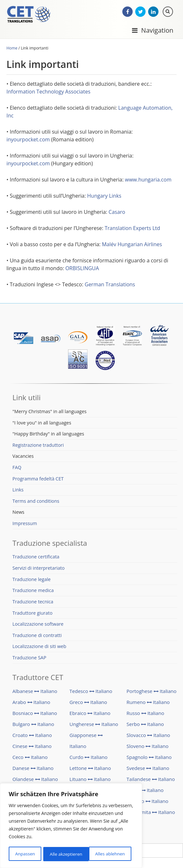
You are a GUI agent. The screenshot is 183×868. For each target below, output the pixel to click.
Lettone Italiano (90, 769)
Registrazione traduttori (38, 445)
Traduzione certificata (36, 557)
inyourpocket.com (28, 140)
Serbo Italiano (145, 725)
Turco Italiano (145, 791)
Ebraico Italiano (90, 714)
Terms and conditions (36, 501)
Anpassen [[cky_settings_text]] (25, 854)
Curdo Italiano (88, 758)
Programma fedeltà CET (38, 479)
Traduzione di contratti (37, 636)
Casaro (117, 213)
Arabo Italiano (31, 703)
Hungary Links (104, 196)
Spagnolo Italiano (149, 758)
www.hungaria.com (148, 180)
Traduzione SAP (30, 658)
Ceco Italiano (30, 758)
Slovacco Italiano (148, 736)
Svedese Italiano (148, 769)
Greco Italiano (88, 703)
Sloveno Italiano (147, 747)
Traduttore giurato (33, 613)
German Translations (110, 285)
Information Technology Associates (48, 92)
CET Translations (31, 16)
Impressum (25, 524)
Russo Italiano (145, 714)
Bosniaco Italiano (35, 714)
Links (18, 490)
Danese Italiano (33, 769)
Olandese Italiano (35, 780)
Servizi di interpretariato (39, 569)
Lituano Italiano (90, 780)
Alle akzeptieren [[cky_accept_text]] (111, 854)
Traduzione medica (33, 591)
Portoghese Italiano (152, 692)
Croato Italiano (32, 736)
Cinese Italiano (32, 747)
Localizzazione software (38, 625)
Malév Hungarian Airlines (132, 245)
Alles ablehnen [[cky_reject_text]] (64, 854)
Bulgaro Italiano (33, 725)
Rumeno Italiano (148, 703)
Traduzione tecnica (33, 602)
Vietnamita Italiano (151, 813)
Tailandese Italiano (151, 780)
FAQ (17, 468)
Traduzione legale (32, 580)
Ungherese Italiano (94, 725)
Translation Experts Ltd (132, 229)
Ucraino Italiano (147, 802)
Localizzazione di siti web (40, 647)
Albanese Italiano (35, 692)
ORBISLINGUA (82, 269)
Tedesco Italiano (91, 692)
